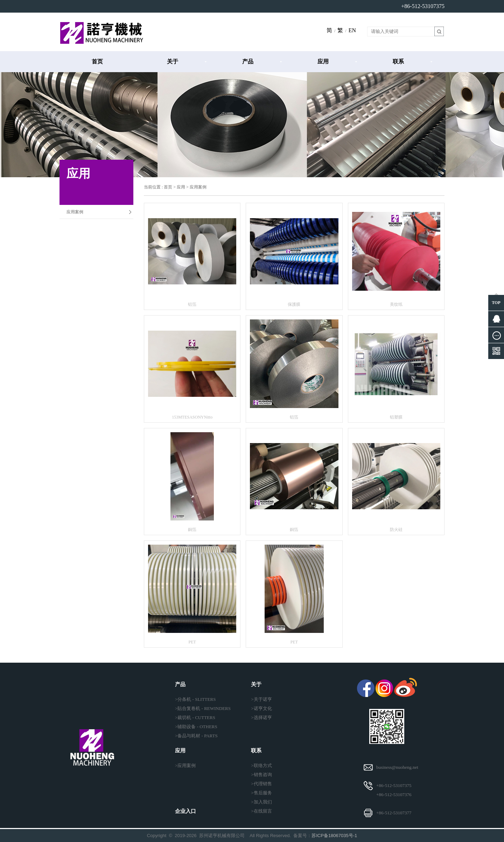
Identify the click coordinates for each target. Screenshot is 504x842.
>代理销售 (261, 784)
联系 (398, 61)
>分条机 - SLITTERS (195, 699)
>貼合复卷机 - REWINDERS (203, 708)
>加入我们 (261, 802)
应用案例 (75, 212)
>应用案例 (185, 765)
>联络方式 (261, 765)
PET (192, 642)
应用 (323, 61)
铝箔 (192, 304)
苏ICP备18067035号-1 (334, 836)
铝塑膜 (396, 417)
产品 (248, 61)
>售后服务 (261, 793)
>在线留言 (261, 811)
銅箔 (192, 530)
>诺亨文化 (261, 708)
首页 (97, 61)
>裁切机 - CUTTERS (195, 717)
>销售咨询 (261, 775)
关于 (173, 61)
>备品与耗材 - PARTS (196, 736)
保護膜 (294, 304)
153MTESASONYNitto (192, 417)
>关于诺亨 (261, 699)
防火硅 (396, 530)
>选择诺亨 (261, 717)
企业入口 (185, 811)
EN (352, 30)
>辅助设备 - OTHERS (196, 727)
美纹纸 (396, 304)
